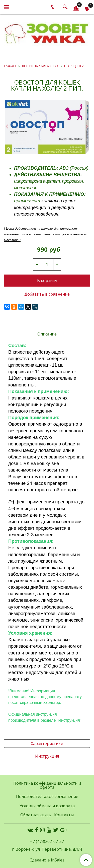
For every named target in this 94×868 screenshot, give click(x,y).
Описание (47, 334)
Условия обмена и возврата (47, 806)
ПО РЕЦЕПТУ (74, 66)
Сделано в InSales (47, 860)
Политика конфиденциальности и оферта (47, 785)
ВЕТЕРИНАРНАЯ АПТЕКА (40, 66)
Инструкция (47, 756)
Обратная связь (36, 815)
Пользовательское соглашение (47, 796)
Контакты (64, 815)
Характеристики (47, 744)
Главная (10, 66)
